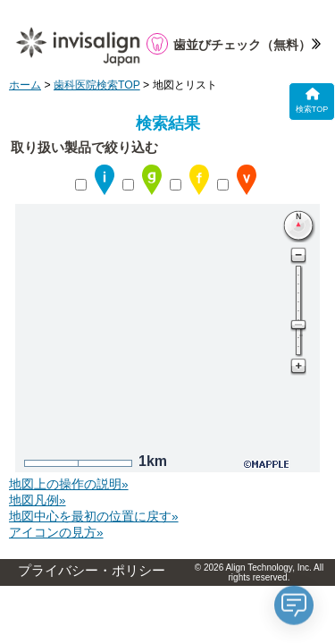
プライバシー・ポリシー (92, 571)
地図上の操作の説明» (69, 484)
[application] (294, 603)
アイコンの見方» (56, 533)
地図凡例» (38, 500)
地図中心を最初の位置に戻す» (94, 517)
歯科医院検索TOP (97, 85)
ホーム (25, 85)
